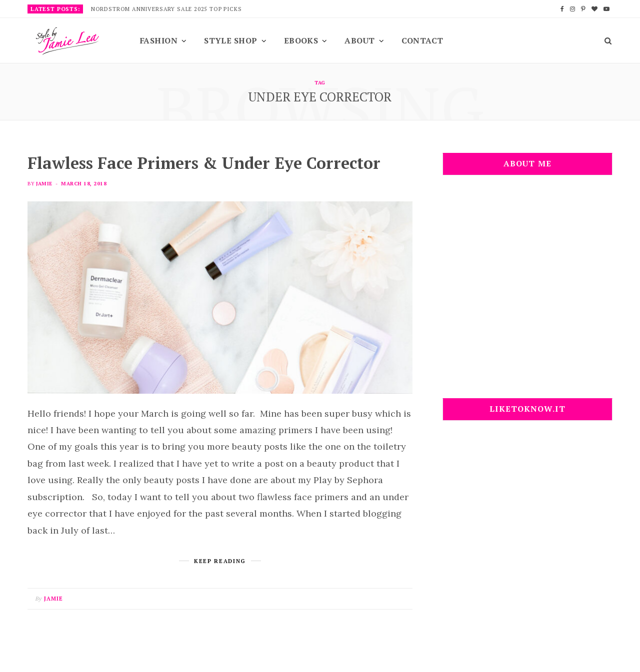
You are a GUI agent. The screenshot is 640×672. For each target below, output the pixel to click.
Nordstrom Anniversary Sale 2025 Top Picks (166, 9)
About (359, 40)
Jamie (44, 184)
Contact (422, 40)
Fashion (159, 40)
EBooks (301, 40)
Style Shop (231, 40)
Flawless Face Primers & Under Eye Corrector (204, 163)
